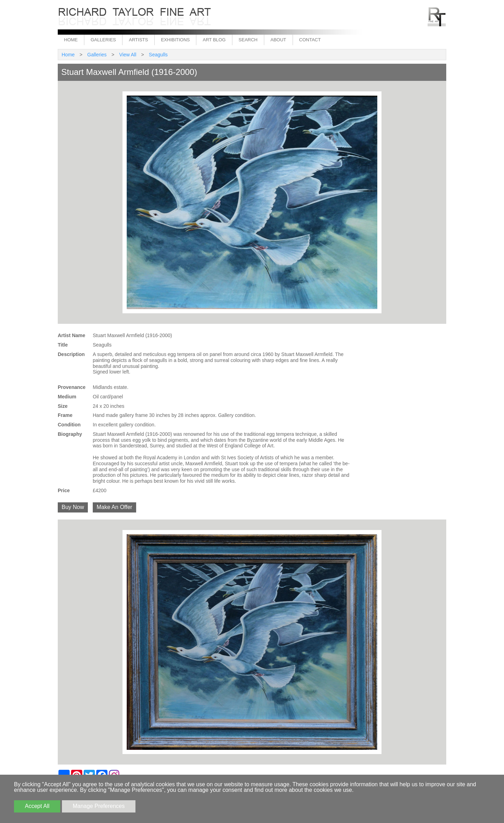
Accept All (37, 806)
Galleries (103, 40)
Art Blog (214, 40)
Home (71, 40)
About (278, 40)
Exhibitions (175, 40)
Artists (138, 40)
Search (248, 40)
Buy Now (73, 507)
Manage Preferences (99, 806)
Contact (310, 40)
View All (128, 55)
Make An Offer (114, 507)
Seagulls (158, 55)
